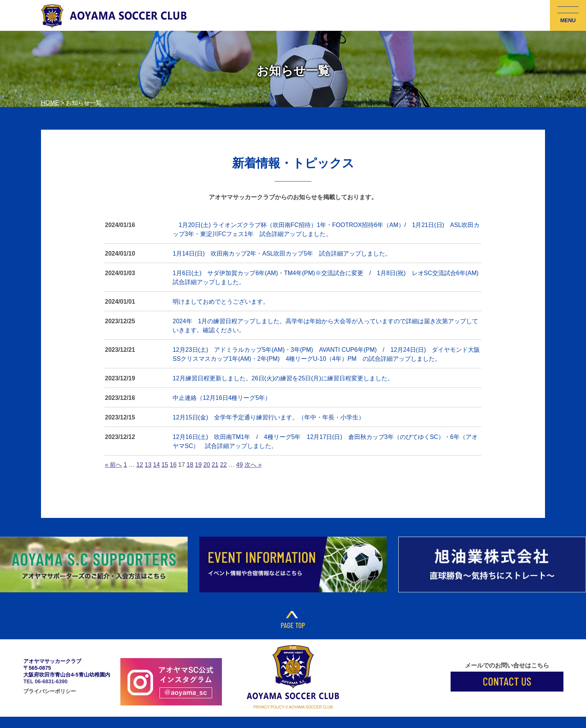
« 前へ (113, 465)
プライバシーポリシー (50, 691)
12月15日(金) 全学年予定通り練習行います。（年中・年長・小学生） (269, 417)
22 (223, 465)
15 (165, 465)
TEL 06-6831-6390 (45, 681)
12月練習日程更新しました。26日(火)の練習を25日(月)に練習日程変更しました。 (283, 378)
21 (215, 465)
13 (148, 465)
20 (207, 465)
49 (240, 465)
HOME (50, 103)
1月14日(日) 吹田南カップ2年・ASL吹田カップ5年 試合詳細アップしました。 (282, 254)
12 (140, 465)
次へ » (253, 465)
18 (190, 465)
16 (173, 465)
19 (198, 465)
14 (156, 465)
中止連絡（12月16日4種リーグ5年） (222, 398)
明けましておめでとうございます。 (221, 302)
